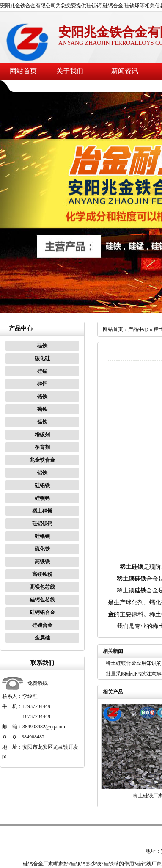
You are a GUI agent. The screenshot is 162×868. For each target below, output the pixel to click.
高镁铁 (42, 562)
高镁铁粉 (42, 574)
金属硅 (42, 638)
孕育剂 (42, 447)
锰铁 (42, 422)
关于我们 (70, 71)
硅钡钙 (42, 498)
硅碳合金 (42, 625)
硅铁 (42, 346)
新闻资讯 (125, 71)
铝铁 (42, 473)
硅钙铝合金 (42, 612)
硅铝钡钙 (42, 524)
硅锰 (42, 371)
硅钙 (42, 384)
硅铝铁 (42, 485)
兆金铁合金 (42, 460)
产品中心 (138, 329)
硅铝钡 (42, 536)
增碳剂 (42, 435)
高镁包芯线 (42, 587)
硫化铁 (42, 549)
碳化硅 (42, 358)
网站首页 (23, 71)
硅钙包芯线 (42, 600)
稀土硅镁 (42, 511)
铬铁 (42, 397)
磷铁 (42, 409)
